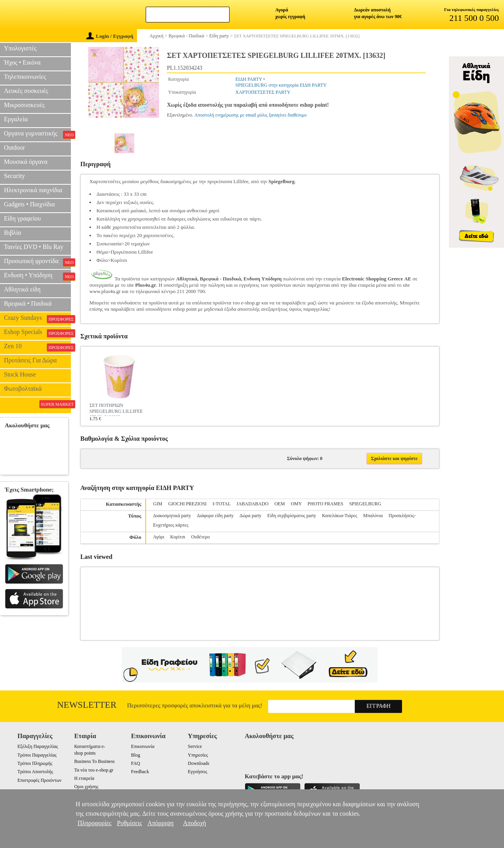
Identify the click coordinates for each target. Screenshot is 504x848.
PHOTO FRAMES (325, 504)
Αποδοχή (195, 823)
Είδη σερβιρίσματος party (292, 516)
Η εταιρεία (84, 778)
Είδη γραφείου (22, 218)
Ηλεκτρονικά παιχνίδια (33, 190)
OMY (296, 504)
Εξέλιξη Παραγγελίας (38, 746)
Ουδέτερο (201, 537)
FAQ (136, 763)
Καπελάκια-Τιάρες (340, 516)
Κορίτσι (178, 537)
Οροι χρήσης (86, 787)
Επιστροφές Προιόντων (39, 780)
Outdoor (14, 148)
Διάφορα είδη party (215, 516)
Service (195, 746)
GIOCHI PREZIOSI (187, 504)
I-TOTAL (222, 504)
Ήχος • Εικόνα (22, 62)
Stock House (20, 374)
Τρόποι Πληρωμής (35, 763)
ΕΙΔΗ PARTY (249, 79)
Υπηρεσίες (198, 755)
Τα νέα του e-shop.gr (94, 770)
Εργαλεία (16, 119)
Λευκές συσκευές (26, 91)
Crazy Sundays (37, 319)
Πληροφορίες (94, 823)
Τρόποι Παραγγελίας (37, 755)
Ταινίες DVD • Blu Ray (34, 247)
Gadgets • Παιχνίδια (29, 204)
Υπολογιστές (20, 48)
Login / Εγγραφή (110, 36)
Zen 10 (37, 347)
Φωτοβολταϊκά (23, 389)
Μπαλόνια (373, 516)
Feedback (140, 772)
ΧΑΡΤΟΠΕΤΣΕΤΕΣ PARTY (263, 92)
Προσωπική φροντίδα (37, 262)
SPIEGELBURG (365, 504)
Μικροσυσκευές (24, 105)
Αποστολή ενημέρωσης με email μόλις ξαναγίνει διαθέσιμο (251, 115)
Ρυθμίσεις (129, 823)
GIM (158, 504)
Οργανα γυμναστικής (37, 134)
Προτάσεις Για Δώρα (30, 360)
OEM (280, 504)
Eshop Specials (37, 333)
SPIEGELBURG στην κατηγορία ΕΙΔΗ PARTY (281, 85)
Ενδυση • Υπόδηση (37, 276)
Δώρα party (250, 516)
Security (14, 176)
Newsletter (87, 705)
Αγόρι (159, 537)
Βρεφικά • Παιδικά (28, 303)
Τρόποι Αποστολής (35, 772)
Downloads (198, 763)
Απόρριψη (160, 823)
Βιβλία (13, 233)
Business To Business (94, 761)
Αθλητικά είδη (22, 289)
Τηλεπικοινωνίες (25, 77)
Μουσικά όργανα (26, 162)
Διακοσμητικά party (172, 516)
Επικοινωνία (143, 746)
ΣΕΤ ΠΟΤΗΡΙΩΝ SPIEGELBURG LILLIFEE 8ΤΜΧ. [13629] (116, 409)
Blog (136, 755)
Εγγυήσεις (197, 772)
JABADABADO (253, 504)
